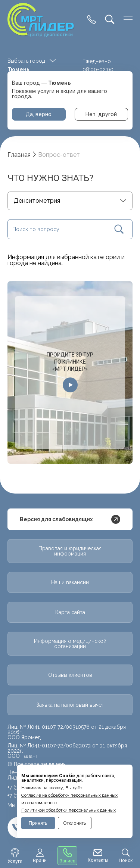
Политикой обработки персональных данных (69, 810)
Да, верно (39, 114)
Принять (38, 823)
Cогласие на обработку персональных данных (69, 795)
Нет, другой (101, 114)
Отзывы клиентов (70, 675)
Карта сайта (70, 612)
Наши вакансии (70, 582)
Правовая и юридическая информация (70, 551)
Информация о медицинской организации (70, 644)
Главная (19, 155)
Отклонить (75, 823)
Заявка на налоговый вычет (70, 705)
